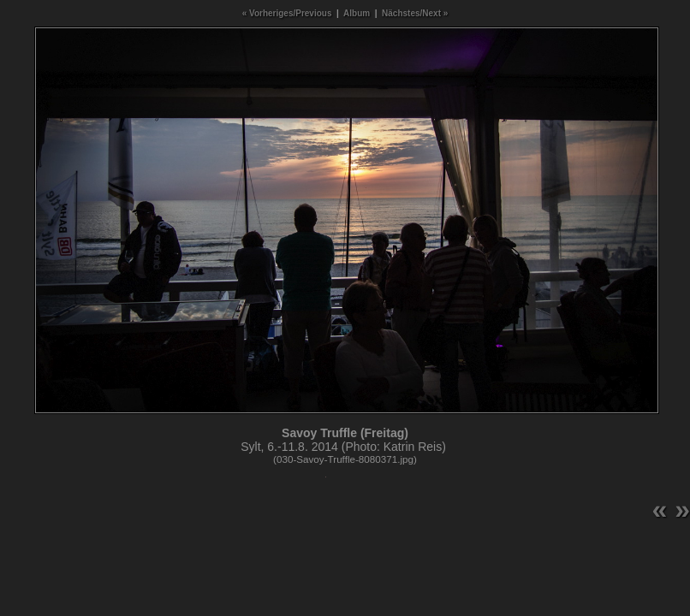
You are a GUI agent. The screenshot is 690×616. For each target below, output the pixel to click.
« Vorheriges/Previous (287, 13)
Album (357, 13)
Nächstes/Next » (415, 13)
